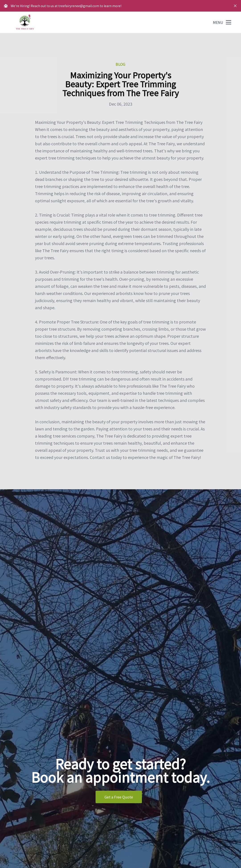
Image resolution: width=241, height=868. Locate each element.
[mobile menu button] (229, 22)
